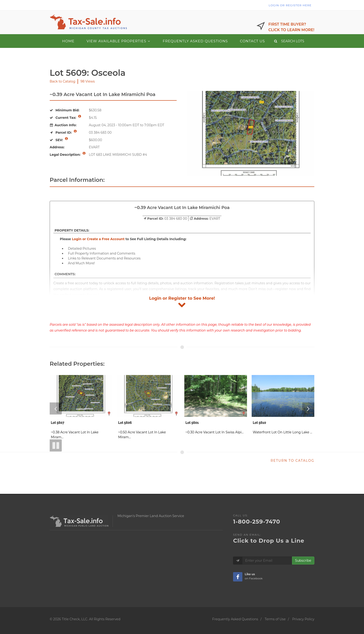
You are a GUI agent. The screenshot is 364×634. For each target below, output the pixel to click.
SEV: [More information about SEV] (59, 140)
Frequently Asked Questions (235, 619)
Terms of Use (275, 619)
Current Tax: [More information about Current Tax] (65, 118)
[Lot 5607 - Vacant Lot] (81, 408)
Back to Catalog (62, 81)
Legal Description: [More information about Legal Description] (68, 154)
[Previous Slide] (56, 408)
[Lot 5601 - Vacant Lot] (216, 406)
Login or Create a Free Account (98, 239)
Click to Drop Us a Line (269, 541)
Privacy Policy (303, 619)
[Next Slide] (308, 408)
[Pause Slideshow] (56, 445)
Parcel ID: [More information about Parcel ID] (63, 133)
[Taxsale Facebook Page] (238, 577)
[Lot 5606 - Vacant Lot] (148, 408)
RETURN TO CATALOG (292, 461)
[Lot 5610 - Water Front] (283, 406)
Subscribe (303, 561)
